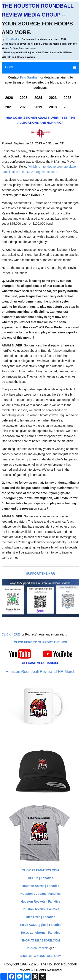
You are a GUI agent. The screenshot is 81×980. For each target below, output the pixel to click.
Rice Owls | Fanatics (40, 917)
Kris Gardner (13, 39)
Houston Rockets (37, 948)
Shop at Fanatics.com (41, 870)
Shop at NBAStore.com (40, 940)
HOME (10, 67)
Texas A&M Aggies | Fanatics (40, 925)
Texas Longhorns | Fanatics (40, 933)
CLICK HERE (11, 634)
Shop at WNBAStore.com (40, 956)
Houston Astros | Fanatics (40, 886)
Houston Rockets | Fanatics (41, 901)
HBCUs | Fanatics (40, 878)
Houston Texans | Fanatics (40, 909)
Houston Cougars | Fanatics (41, 894)
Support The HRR (41, 574)
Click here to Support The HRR (40, 642)
